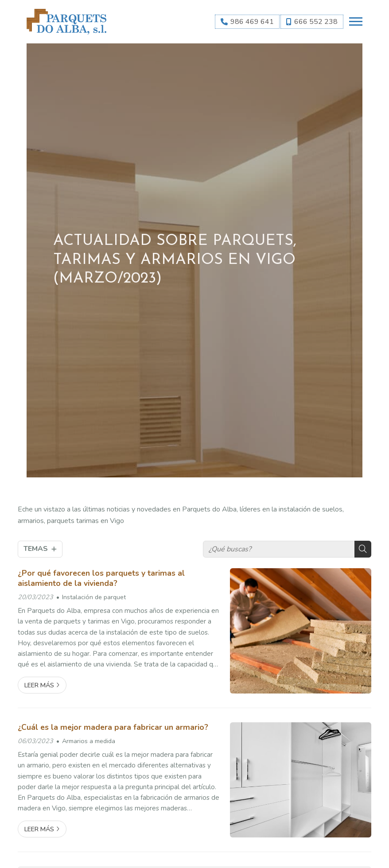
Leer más (39, 685)
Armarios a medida (89, 741)
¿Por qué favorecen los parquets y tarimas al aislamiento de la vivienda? (101, 578)
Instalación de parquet (94, 597)
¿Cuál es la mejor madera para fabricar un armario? (113, 727)
